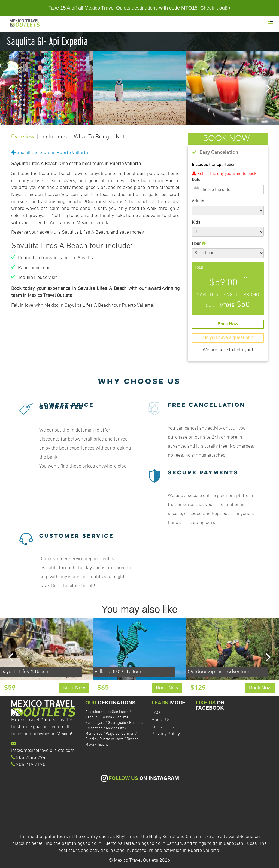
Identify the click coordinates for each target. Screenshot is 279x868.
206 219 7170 (31, 765)
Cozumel (122, 717)
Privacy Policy (166, 734)
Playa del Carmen (120, 734)
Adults (198, 201)
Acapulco (93, 712)
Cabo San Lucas (116, 712)
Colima (106, 717)
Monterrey (94, 734)
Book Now (74, 688)
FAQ (156, 713)
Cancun (91, 717)
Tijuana (103, 745)
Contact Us (163, 727)
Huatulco (136, 723)
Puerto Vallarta (111, 739)
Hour (199, 244)
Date (196, 180)
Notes (123, 137)
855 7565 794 (31, 758)
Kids (196, 222)
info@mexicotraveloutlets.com (43, 751)
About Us (161, 720)
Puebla (91, 739)
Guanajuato (117, 723)
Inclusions (54, 137)
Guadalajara (95, 723)
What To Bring (91, 137)
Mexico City (115, 728)
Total (199, 268)
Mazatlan (95, 728)
